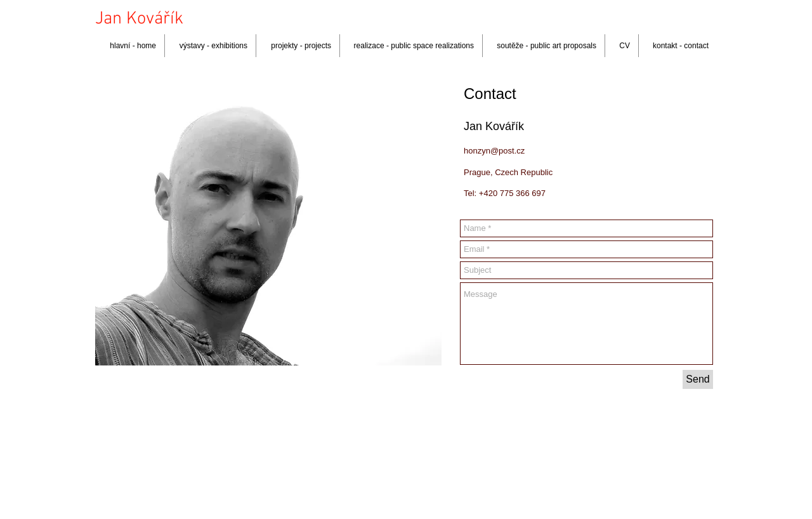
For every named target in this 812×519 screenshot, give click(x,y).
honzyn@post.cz (494, 151)
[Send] (698, 379)
